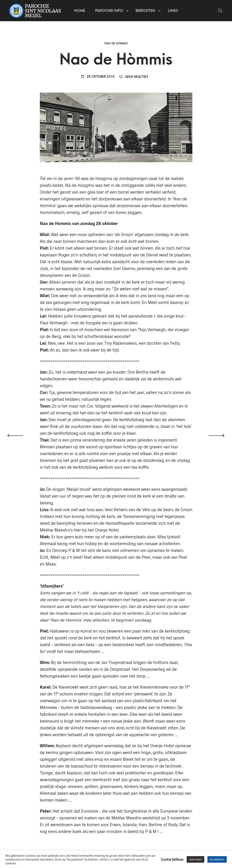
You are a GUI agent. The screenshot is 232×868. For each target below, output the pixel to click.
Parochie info (109, 11)
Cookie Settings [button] (172, 859)
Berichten (145, 11)
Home (80, 11)
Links (173, 11)
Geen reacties (133, 77)
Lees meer (195, 859)
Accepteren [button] (217, 859)
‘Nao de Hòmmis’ (116, 43)
